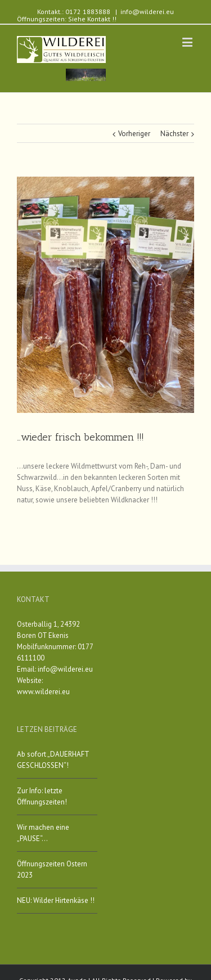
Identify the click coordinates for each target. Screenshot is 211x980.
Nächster (174, 134)
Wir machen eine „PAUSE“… (43, 833)
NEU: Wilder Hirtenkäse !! (56, 900)
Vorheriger (134, 134)
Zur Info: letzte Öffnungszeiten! (42, 796)
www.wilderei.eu (43, 692)
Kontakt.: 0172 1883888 (74, 12)
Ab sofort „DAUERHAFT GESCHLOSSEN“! (53, 760)
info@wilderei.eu (147, 12)
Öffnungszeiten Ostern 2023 (52, 869)
